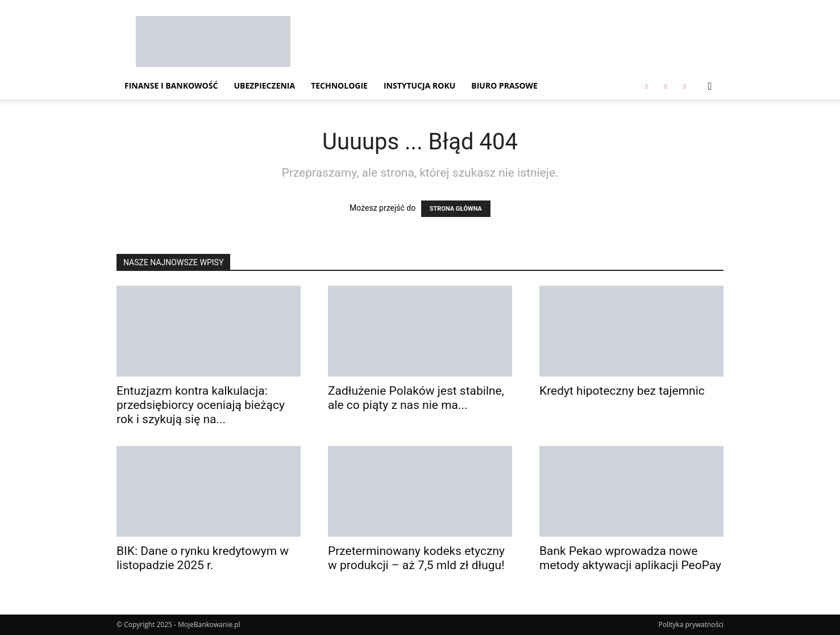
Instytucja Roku (419, 85)
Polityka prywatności (691, 624)
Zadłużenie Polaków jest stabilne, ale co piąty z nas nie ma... (416, 398)
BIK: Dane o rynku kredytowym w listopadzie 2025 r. (203, 558)
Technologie (339, 85)
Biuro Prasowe (504, 85)
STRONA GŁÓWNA (456, 209)
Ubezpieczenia (264, 85)
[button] (710, 87)
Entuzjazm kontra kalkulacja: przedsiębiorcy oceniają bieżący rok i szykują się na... (201, 405)
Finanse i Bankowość (171, 85)
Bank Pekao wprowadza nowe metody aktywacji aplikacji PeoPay (630, 558)
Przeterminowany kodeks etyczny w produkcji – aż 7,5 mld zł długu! (416, 558)
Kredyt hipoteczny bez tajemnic (622, 391)
